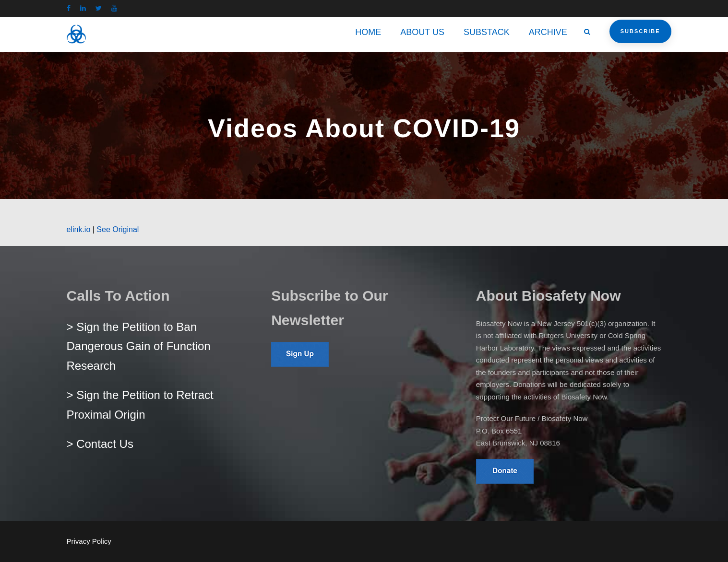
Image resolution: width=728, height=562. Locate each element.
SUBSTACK (487, 32)
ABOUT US (422, 32)
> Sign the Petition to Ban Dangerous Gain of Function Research (139, 346)
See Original (118, 229)
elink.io (79, 229)
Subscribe (640, 31)
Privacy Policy (89, 541)
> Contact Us (100, 444)
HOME (368, 32)
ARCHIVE (548, 32)
